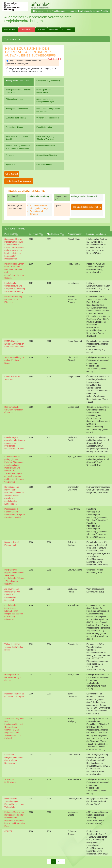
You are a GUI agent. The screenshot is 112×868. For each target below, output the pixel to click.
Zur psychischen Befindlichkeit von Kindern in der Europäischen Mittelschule (12, 595)
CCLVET (8, 831)
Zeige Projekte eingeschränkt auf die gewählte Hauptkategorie (24, 62)
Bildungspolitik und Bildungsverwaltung (44, 91)
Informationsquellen (44, 164)
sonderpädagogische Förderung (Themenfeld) (19, 91)
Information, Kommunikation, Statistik (17, 138)
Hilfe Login (38, 11)
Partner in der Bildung (15, 127)
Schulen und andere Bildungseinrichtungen (45, 100)
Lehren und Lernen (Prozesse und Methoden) (48, 110)
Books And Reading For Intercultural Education (13, 299)
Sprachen (10, 155)
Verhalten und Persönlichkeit (48, 118)
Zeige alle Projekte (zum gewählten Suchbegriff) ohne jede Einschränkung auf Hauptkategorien (31, 70)
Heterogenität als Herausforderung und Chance (14, 677)
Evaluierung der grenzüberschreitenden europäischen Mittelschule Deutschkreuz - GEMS (15, 443)
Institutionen (68, 30)
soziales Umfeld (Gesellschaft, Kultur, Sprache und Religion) (18, 147)
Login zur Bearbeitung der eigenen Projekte (89, 11)
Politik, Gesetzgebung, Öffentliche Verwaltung (45, 138)
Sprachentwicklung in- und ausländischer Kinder (14, 360)
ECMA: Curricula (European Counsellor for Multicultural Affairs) (14, 344)
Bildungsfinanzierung (14, 99)
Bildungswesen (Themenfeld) (48, 81)
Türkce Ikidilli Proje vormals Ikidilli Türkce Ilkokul (14, 647)
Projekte (41, 30)
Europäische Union (44, 127)
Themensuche (27, 30)
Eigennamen (11, 164)
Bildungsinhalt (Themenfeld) (17, 109)
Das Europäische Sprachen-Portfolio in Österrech (14, 410)
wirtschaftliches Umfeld (46, 146)
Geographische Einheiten (47, 155)
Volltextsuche (10, 30)
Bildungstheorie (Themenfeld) (18, 81)
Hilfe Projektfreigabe (56, 11)
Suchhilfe (53, 59)
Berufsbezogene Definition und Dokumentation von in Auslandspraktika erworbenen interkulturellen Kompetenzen (14, 495)
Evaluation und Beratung (16, 118)
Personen (54, 30)
